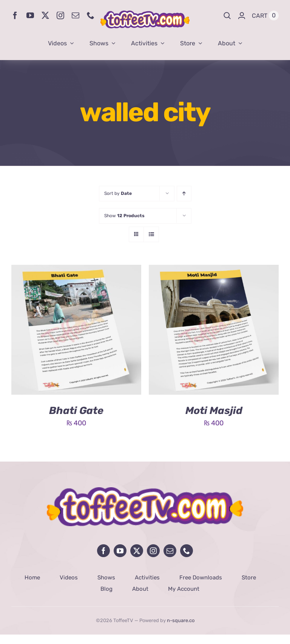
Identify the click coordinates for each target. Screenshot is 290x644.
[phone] (91, 15)
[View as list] (151, 234)
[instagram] (60, 15)
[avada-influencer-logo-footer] (145, 491)
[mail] (76, 15)
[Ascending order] (184, 194)
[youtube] (30, 15)
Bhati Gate (76, 411)
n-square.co (181, 620)
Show (124, 216)
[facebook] (15, 15)
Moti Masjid (214, 411)
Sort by (118, 193)
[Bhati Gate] (76, 270)
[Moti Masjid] (214, 270)
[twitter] (45, 15)
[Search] (227, 15)
